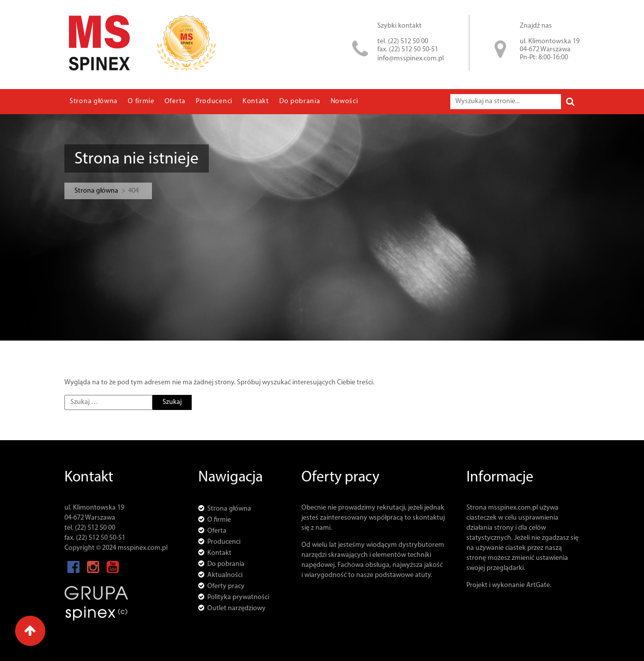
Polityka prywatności (238, 597)
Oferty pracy (226, 586)
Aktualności (225, 575)
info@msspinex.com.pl (411, 59)
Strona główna (94, 101)
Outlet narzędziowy (236, 608)
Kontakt (256, 101)
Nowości (344, 101)
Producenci (214, 101)
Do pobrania (300, 101)
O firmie (141, 101)
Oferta (175, 101)
